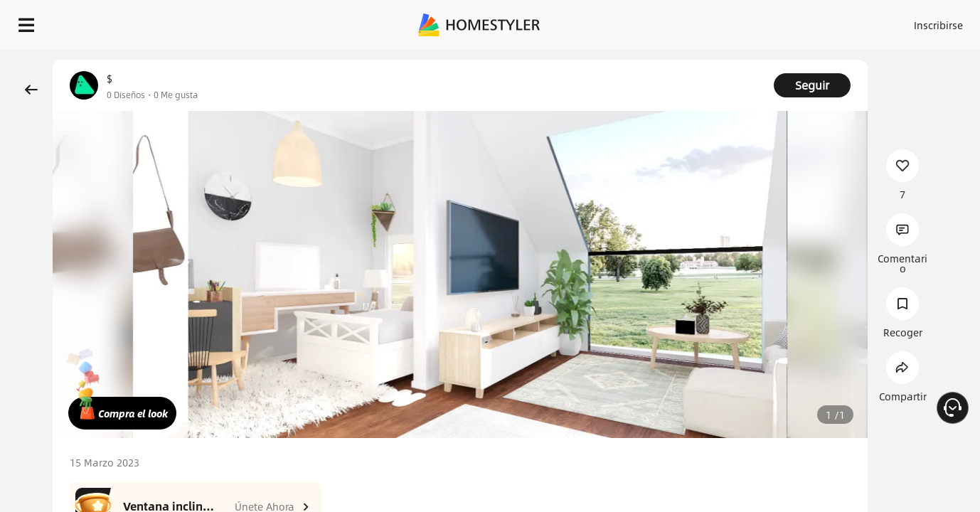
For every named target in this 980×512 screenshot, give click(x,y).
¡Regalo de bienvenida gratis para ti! (647, 60)
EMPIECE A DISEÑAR (904, 21)
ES (810, 21)
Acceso (703, 21)
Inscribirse (758, 21)
